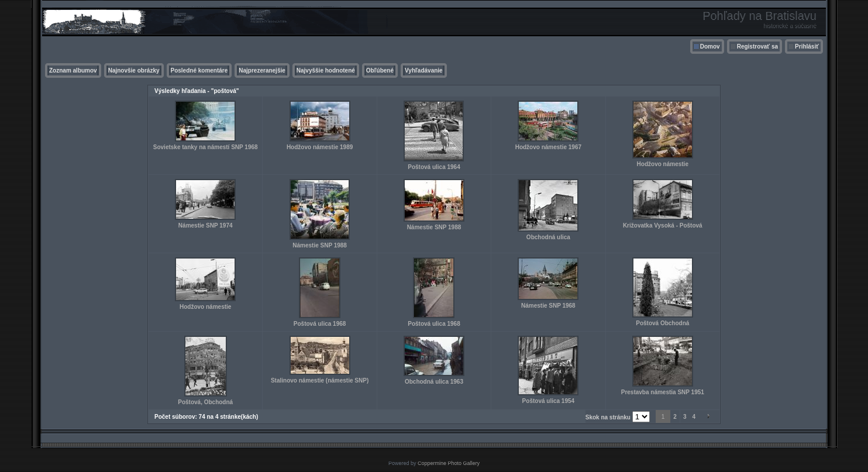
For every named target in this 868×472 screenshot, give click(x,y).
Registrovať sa (757, 46)
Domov (710, 46)
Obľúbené (380, 70)
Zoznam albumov (73, 70)
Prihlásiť (807, 46)
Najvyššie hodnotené (326, 70)
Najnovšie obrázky (134, 70)
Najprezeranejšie (262, 70)
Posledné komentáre (199, 70)
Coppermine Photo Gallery (449, 463)
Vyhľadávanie (424, 70)
